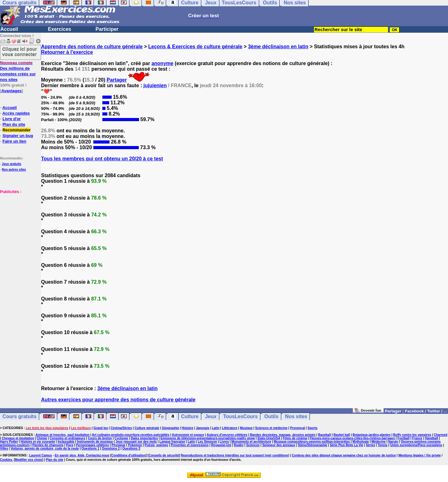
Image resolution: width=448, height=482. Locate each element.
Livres (224, 442)
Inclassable (66, 442)
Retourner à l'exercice (67, 52)
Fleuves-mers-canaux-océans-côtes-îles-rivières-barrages (352, 438)
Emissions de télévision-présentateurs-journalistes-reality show (208, 438)
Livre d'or (12, 119)
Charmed (440, 435)
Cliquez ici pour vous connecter (20, 51)
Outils (271, 416)
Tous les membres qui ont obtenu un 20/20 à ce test (102, 159)
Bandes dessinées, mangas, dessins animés (283, 435)
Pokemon (135, 445)
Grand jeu (101, 428)
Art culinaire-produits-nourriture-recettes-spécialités (131, 435)
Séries (371, 445)
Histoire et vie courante (38, 442)
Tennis (383, 445)
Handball (432, 438)
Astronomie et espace (188, 435)
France (417, 438)
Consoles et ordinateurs (68, 438)
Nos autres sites (14, 170)
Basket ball (342, 435)
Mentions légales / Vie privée (420, 455)
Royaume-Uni (221, 445)
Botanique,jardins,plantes (371, 435)
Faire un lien (14, 141)
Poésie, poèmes (156, 445)
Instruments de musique (95, 442)
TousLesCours (240, 416)
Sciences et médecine (271, 428)
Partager (117, 80)
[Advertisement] (19, 225)
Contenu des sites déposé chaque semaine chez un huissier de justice (344, 455)
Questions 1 (90, 449)
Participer (107, 29)
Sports (313, 428)
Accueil (9, 29)
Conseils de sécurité (164, 455)
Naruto (393, 442)
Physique (119, 445)
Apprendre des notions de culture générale (92, 47)
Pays (70, 445)
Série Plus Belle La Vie (346, 445)
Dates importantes (144, 438)
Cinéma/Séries (121, 428)
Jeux (211, 416)
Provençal (297, 428)
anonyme (162, 63)
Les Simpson (207, 442)
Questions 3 (131, 449)
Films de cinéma (295, 438)
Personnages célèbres (92, 445)
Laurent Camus (41, 455)
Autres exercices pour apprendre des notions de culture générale (118, 400)
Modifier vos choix (29, 460)
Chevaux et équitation (18, 438)
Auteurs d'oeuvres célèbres (227, 435)
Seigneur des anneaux (279, 445)
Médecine (379, 442)
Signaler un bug (18, 136)
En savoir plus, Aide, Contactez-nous (82, 455)
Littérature (229, 428)
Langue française (172, 442)
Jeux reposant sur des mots (136, 442)
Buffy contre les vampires (412, 435)
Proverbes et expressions (190, 445)
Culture (190, 416)
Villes (4, 449)
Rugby (239, 445)
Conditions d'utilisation (129, 455)
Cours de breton (100, 438)
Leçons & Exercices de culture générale (195, 47)
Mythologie (361, 442)
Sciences (253, 445)
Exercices (60, 29)
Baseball (325, 435)
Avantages (11, 91)
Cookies (6, 460)
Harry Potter (9, 442)
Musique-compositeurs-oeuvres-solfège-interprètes (312, 442)
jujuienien (155, 85)
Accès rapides (16, 113)
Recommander (16, 130)
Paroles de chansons (48, 445)
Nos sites (296, 416)
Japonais (202, 428)
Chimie (42, 438)
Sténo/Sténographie (312, 445)
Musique (246, 428)
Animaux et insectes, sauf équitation (62, 435)
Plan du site (14, 124)
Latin (216, 428)
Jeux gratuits (12, 164)
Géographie (170, 428)
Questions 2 (111, 449)
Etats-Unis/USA (269, 438)
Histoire (187, 428)
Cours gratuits (19, 416)
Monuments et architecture (251, 442)
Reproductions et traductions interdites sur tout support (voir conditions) (235, 455)
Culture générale (147, 428)
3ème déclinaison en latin (278, 47)
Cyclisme (121, 438)
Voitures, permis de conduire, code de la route (45, 449)
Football (404, 438)
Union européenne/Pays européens (416, 445)
